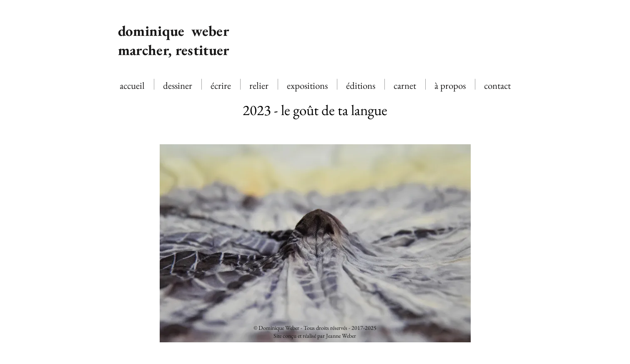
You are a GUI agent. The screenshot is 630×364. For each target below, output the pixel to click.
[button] (315, 243)
